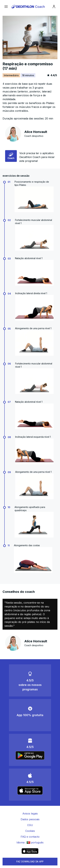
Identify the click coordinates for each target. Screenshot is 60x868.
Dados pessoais (30, 819)
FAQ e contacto (30, 837)
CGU (30, 825)
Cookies (30, 831)
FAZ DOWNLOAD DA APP (30, 861)
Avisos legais (30, 814)
